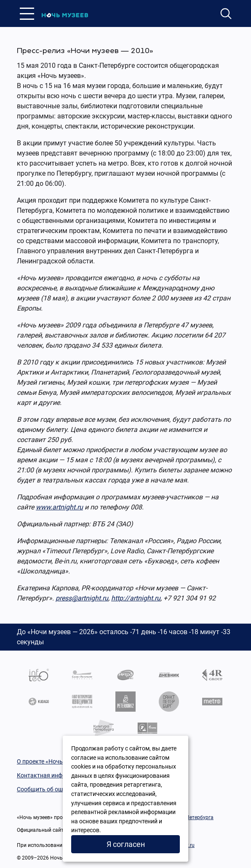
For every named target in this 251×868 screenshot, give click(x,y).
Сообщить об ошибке (46, 789)
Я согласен (126, 844)
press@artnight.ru (82, 598)
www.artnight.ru (59, 507)
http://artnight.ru (136, 598)
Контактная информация (52, 775)
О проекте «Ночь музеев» (52, 761)
